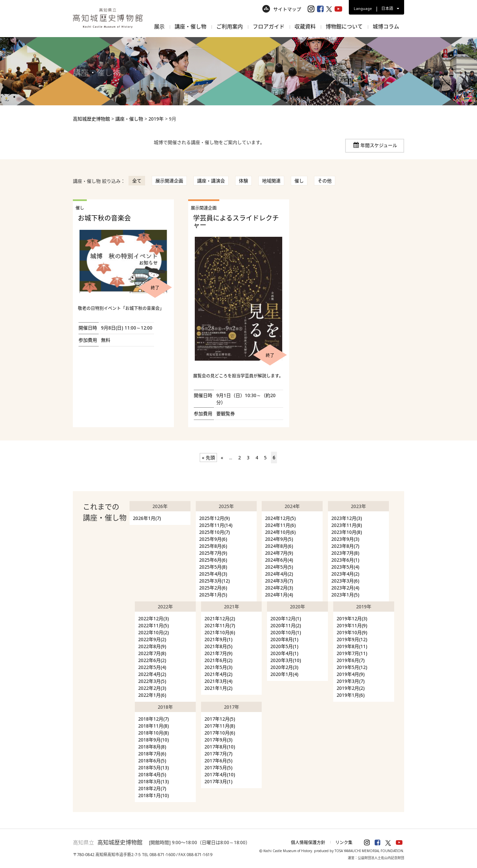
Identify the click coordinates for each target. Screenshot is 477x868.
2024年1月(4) (279, 595)
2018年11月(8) (154, 726)
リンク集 (344, 842)
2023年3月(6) (345, 581)
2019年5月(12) (352, 667)
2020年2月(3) (284, 667)
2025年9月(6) (213, 539)
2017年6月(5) (218, 761)
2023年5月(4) (345, 567)
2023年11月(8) (347, 525)
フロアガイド (269, 26)
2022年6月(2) (152, 660)
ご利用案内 (230, 26)
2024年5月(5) (279, 567)
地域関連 (271, 181)
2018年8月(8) (152, 747)
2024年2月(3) (279, 588)
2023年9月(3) (345, 539)
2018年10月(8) (154, 733)
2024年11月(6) (280, 525)
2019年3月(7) (351, 681)
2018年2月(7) (152, 788)
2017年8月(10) (220, 747)
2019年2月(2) (351, 688)
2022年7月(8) (152, 653)
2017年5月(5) (218, 767)
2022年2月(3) (152, 688)
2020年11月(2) (286, 625)
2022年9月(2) (152, 639)
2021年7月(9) (218, 653)
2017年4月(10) (220, 774)
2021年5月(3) (218, 667)
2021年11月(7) (220, 625)
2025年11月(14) (216, 525)
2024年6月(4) (279, 560)
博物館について (344, 26)
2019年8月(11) (352, 646)
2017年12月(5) (220, 719)
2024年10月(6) (280, 532)
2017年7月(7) (218, 754)
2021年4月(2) (218, 674)
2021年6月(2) (218, 660)
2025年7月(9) (213, 553)
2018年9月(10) (154, 740)
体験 (243, 181)
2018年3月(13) (154, 781)
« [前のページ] (222, 458)
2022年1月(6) (152, 695)
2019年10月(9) (352, 632)
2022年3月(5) (152, 681)
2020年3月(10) (286, 660)
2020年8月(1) (284, 639)
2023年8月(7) (345, 546)
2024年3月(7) (279, 581)
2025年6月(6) (213, 560)
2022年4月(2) (152, 674)
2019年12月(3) (352, 618)
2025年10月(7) (214, 532)
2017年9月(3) (218, 740)
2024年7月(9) (279, 553)
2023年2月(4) (345, 588)
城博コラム (386, 26)
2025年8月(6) (213, 546)
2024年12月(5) (280, 518)
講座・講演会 (211, 181)
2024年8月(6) (279, 546)
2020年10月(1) (286, 632)
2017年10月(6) (220, 733)
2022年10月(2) (154, 632)
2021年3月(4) (218, 681)
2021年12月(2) (220, 618)
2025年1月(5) (213, 595)
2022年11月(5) (154, 625)
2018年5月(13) (154, 767)
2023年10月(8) (347, 532)
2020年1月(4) (284, 674)
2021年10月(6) (220, 632)
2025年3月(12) (214, 581)
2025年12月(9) (214, 518)
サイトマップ (282, 9)
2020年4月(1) (284, 653)
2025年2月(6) (213, 588)
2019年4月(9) (351, 674)
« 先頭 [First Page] (208, 458)
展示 (159, 26)
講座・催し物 (190, 26)
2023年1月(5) (345, 595)
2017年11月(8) (220, 726)
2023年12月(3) (347, 518)
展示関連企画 (169, 181)
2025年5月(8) (213, 567)
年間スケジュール (379, 145)
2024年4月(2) (279, 574)
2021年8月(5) (218, 646)
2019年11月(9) (352, 625)
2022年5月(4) (152, 667)
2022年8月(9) (152, 646)
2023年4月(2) (345, 574)
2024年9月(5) (279, 539)
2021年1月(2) (218, 688)
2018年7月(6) (152, 754)
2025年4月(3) (213, 574)
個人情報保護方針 (308, 842)
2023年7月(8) (345, 553)
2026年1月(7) (147, 518)
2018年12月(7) (154, 719)
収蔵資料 (305, 26)
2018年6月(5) (152, 761)
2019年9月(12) (352, 639)
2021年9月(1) (218, 639)
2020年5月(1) (284, 646)
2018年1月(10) (154, 795)
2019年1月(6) (351, 695)
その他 (325, 181)
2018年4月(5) (152, 774)
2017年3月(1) (218, 781)
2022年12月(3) (154, 618)
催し (299, 181)
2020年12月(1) (286, 618)
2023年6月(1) (345, 560)
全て (137, 181)
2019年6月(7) (351, 660)
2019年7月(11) (352, 653)
